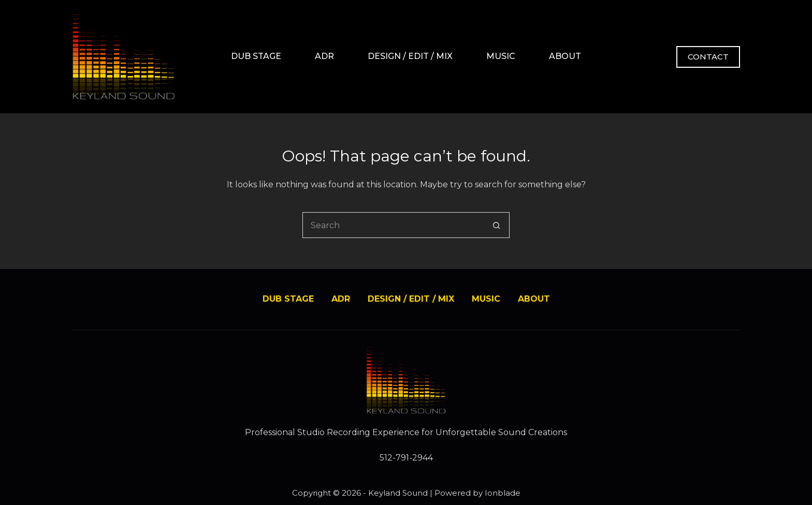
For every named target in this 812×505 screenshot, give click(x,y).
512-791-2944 (406, 458)
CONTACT (708, 57)
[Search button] (497, 225)
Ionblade (503, 493)
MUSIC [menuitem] (501, 56)
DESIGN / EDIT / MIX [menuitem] (410, 56)
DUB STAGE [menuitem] (256, 56)
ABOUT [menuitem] (565, 56)
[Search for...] (393, 225)
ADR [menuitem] (324, 56)
